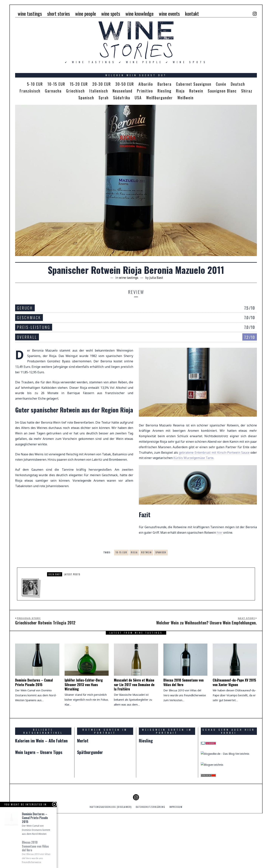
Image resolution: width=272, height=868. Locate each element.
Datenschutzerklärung (151, 859)
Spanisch (161, 552)
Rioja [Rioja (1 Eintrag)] (180, 91)
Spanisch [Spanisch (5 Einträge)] (86, 98)
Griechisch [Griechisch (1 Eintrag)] (75, 91)
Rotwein (146, 552)
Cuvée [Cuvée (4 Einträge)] (221, 84)
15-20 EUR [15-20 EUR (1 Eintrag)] (79, 84)
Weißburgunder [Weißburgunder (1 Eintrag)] (160, 98)
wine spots (111, 14)
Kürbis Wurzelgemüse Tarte (193, 458)
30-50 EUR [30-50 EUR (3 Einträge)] (125, 84)
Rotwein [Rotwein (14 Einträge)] (196, 91)
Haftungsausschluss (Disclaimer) (111, 859)
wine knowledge (139, 14)
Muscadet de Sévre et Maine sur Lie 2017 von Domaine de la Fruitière (134, 690)
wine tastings (30, 14)
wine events (169, 14)
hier (220, 533)
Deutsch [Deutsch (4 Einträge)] (238, 84)
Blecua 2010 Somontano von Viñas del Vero (184, 688)
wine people (86, 14)
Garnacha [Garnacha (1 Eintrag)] (53, 91)
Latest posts (72, 574)
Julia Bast (55, 574)
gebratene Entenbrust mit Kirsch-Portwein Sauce (214, 453)
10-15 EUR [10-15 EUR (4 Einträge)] (56, 84)
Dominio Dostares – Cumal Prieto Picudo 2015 (34, 688)
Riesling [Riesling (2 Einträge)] (165, 91)
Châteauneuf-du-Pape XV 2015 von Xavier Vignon (234, 688)
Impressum (176, 859)
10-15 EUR (121, 552)
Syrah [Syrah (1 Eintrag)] (104, 98)
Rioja (134, 552)
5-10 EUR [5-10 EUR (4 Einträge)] (35, 84)
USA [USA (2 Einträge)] (138, 98)
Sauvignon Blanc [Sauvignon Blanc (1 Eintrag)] (222, 91)
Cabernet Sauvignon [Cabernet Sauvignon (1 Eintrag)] (194, 84)
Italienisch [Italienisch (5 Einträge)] (99, 91)
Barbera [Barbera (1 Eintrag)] (165, 84)
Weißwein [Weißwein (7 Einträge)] (185, 98)
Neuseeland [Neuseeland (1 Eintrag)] (122, 91)
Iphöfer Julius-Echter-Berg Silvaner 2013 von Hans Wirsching (84, 690)
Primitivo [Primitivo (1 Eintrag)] (145, 91)
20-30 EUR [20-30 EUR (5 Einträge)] (102, 84)
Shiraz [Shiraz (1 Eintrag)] (247, 91)
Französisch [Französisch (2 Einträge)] (30, 91)
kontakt (192, 14)
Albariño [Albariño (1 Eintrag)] (146, 84)
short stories (59, 14)
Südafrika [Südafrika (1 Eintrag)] (122, 98)
